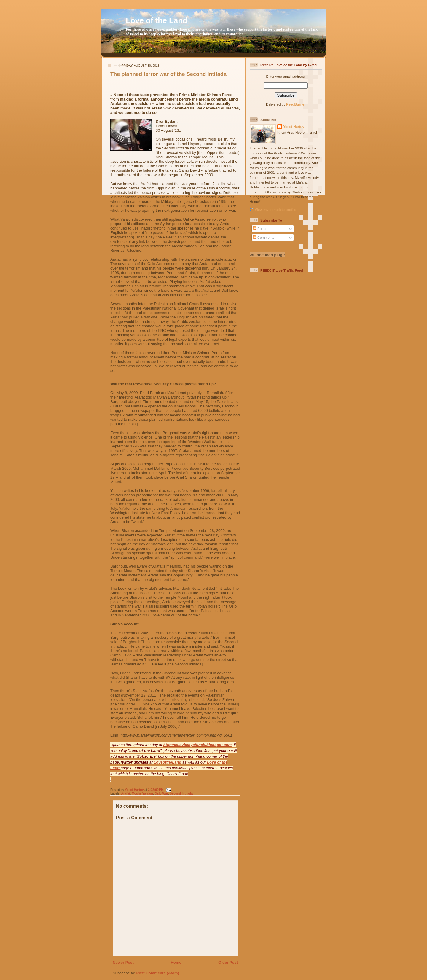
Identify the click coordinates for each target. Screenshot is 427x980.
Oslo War (161, 794)
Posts (259, 228)
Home (176, 962)
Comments (264, 237)
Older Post (228, 962)
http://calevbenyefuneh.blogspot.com (197, 745)
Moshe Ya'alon (142, 794)
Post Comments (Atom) (158, 973)
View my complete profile (275, 209)
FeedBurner (296, 104)
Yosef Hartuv (135, 790)
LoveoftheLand (167, 762)
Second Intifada (181, 794)
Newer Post (123, 962)
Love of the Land (157, 20)
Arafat (125, 794)
